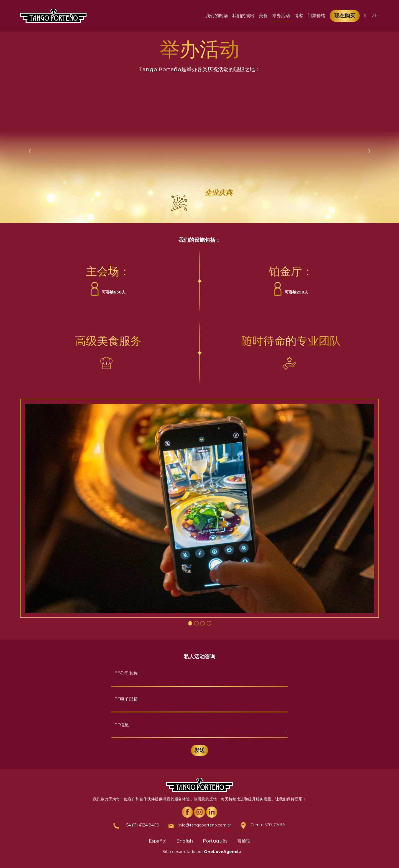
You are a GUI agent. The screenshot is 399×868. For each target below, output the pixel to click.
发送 (199, 750)
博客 (299, 16)
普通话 (244, 841)
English (185, 841)
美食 (263, 16)
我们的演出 (243, 16)
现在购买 (345, 16)
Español (158, 841)
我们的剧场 (217, 16)
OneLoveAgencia (222, 852)
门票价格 (316, 16)
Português (215, 841)
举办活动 (281, 16)
